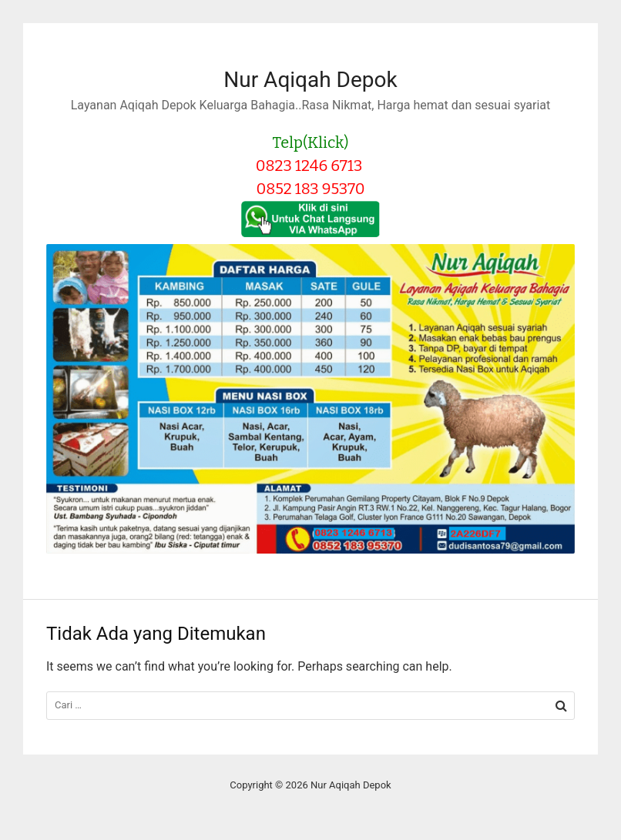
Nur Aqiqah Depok (310, 80)
